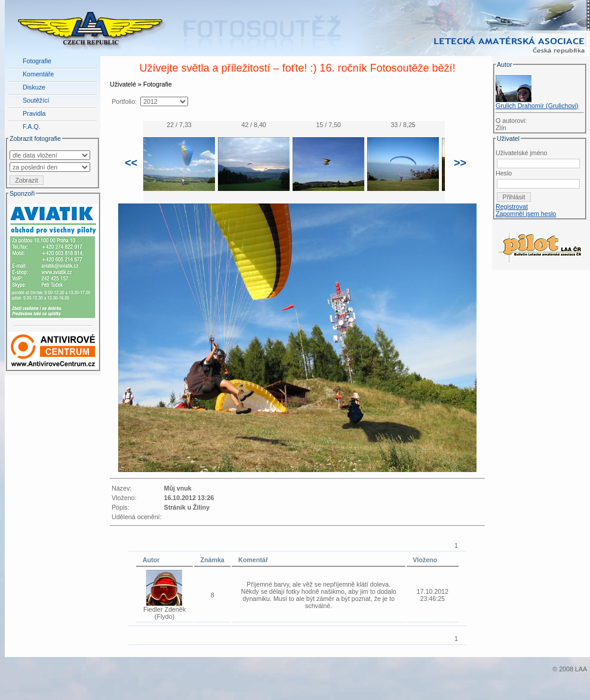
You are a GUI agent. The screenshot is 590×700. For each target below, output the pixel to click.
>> (460, 163)
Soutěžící (36, 100)
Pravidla (34, 113)
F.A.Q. (32, 127)
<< (131, 163)
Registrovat (512, 206)
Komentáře (38, 74)
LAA (581, 669)
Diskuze (34, 87)
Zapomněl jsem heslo (526, 214)
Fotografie (37, 61)
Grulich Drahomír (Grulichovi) (537, 106)
